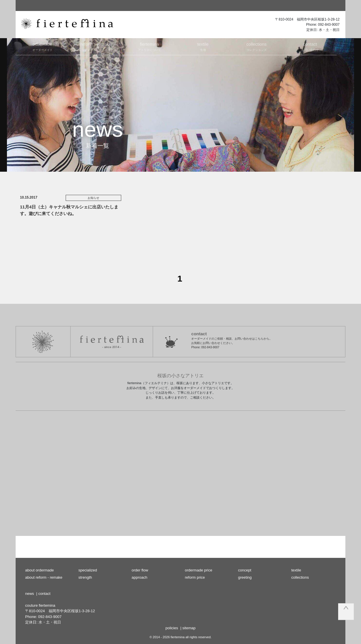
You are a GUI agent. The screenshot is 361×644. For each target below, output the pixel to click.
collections (300, 577)
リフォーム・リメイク (96, 46)
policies (172, 628)
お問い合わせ (310, 46)
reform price (195, 577)
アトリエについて (149, 46)
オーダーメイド (42, 46)
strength (85, 577)
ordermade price (199, 570)
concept (245, 570)
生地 (203, 46)
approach (139, 577)
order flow (140, 570)
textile (296, 570)
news (30, 594)
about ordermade (39, 570)
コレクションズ (256, 46)
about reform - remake (44, 577)
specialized (88, 570)
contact (44, 594)
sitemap (189, 628)
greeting (245, 577)
